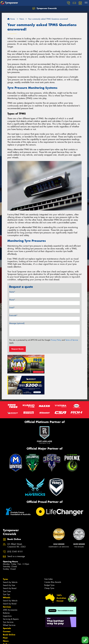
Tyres (5, 558)
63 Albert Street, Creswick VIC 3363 (16, 524)
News (6, 619)
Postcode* (13, 315)
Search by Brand (10, 567)
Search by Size (9, 564)
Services (7, 585)
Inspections (7, 595)
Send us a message (16, 535)
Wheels (7, 576)
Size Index (48, 558)
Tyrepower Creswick (45, 8)
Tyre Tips (6, 573)
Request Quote (17, 349)
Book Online (9, 613)
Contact (7, 610)
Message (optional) (17, 323)
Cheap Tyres (49, 567)
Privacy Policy (56, 340)
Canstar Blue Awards (53, 561)
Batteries (6, 591)
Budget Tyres (49, 564)
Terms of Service (72, 340)
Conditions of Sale (31, 640)
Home (11, 19)
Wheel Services (9, 604)
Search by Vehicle (10, 561)
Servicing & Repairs (11, 598)
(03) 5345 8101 (15, 530)
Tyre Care (7, 570)
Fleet (5, 616)
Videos (6, 626)
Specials (7, 607)
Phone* (12, 300)
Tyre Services (8, 601)
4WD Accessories (10, 588)
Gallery (7, 623)
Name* (12, 292)
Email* (12, 308)
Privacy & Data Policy (17, 640)
